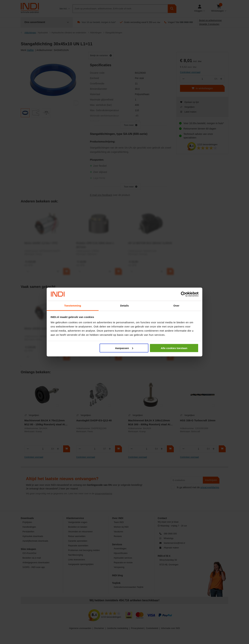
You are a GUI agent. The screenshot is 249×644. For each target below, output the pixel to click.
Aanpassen (124, 348)
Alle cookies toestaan (174, 348)
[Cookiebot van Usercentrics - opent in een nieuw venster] (183, 294)
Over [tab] (176, 306)
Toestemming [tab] (73, 306)
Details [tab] (124, 306)
